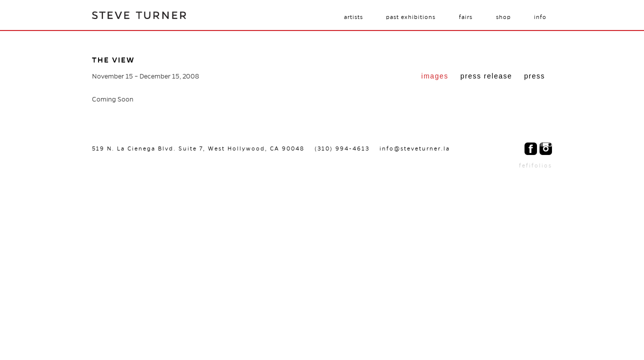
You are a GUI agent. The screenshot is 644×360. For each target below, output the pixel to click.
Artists (353, 17)
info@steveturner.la (415, 148)
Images (435, 76)
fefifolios (535, 165)
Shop (503, 17)
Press (534, 76)
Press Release (486, 76)
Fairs (466, 17)
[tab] (435, 77)
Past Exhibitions (411, 17)
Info (540, 17)
